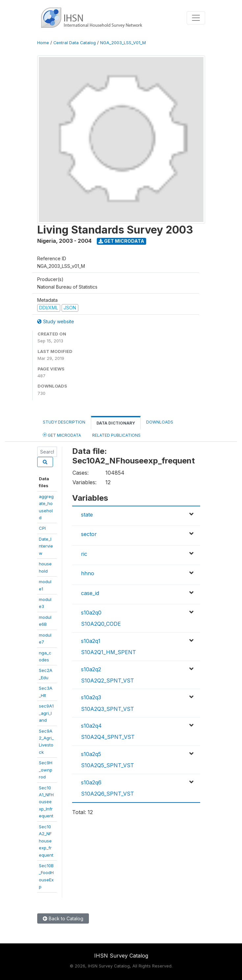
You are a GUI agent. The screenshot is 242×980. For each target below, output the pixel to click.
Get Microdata (121, 241)
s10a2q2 (91, 669)
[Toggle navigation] (196, 18)
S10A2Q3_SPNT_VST (108, 709)
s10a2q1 (91, 641)
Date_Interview (46, 546)
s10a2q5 (91, 754)
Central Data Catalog (75, 43)
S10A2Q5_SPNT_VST (108, 765)
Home (43, 43)
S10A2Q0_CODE (101, 624)
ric (84, 554)
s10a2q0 (91, 613)
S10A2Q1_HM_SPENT (108, 652)
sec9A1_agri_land (46, 713)
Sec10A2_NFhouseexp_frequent (46, 841)
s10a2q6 (91, 782)
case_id (90, 593)
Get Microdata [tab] (62, 435)
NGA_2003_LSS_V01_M (123, 43)
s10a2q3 (91, 697)
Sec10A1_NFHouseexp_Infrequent (46, 802)
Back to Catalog (63, 918)
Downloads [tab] (160, 422)
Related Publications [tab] (116, 435)
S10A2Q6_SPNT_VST (108, 794)
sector (89, 534)
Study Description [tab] (64, 422)
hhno (88, 573)
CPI (42, 528)
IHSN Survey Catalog (121, 956)
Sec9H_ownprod (46, 770)
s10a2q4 (91, 726)
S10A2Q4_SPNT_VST (108, 737)
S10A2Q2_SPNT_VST (108, 680)
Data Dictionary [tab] (116, 423)
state (87, 515)
